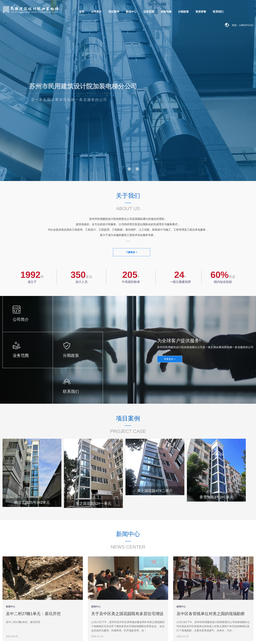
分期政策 (183, 12)
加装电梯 (166, 12)
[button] (120, 169)
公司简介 (96, 12)
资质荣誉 (201, 12)
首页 (82, 12)
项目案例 (114, 12)
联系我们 (218, 12)
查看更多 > (170, 362)
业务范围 (149, 12)
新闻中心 (131, 12)
